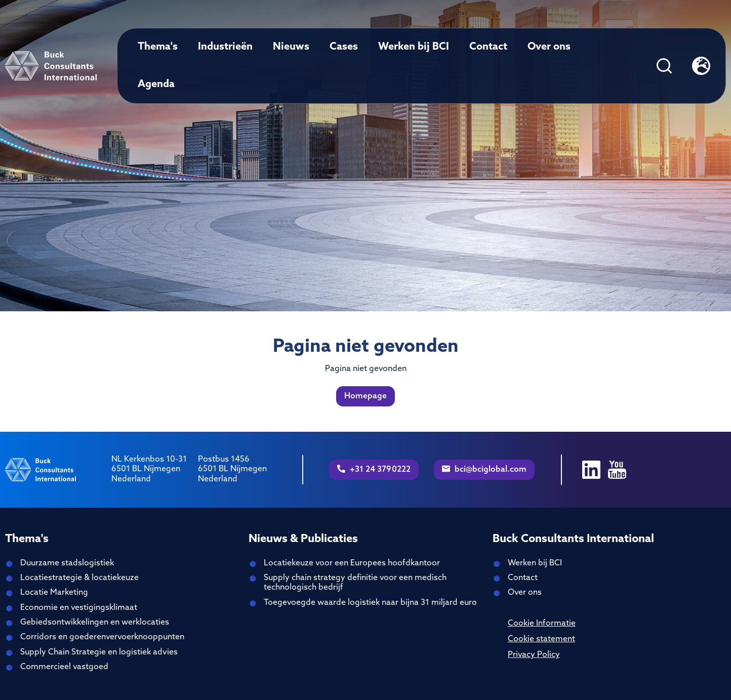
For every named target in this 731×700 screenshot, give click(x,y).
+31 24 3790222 (374, 469)
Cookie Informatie (542, 624)
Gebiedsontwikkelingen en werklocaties (95, 623)
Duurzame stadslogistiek (67, 563)
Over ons (549, 47)
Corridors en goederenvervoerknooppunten (102, 637)
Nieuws (291, 47)
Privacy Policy (534, 655)
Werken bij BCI (414, 47)
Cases (344, 47)
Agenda (156, 85)
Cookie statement (541, 639)
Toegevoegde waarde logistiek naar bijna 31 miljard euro (370, 603)
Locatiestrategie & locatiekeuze (79, 578)
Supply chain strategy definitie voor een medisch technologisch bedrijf (355, 583)
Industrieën (225, 47)
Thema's (158, 47)
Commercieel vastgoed (64, 667)
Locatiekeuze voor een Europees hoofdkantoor (352, 563)
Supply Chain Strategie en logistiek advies (99, 652)
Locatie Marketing (54, 593)
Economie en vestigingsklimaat (79, 608)
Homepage (365, 396)
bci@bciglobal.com (484, 469)
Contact (488, 47)
